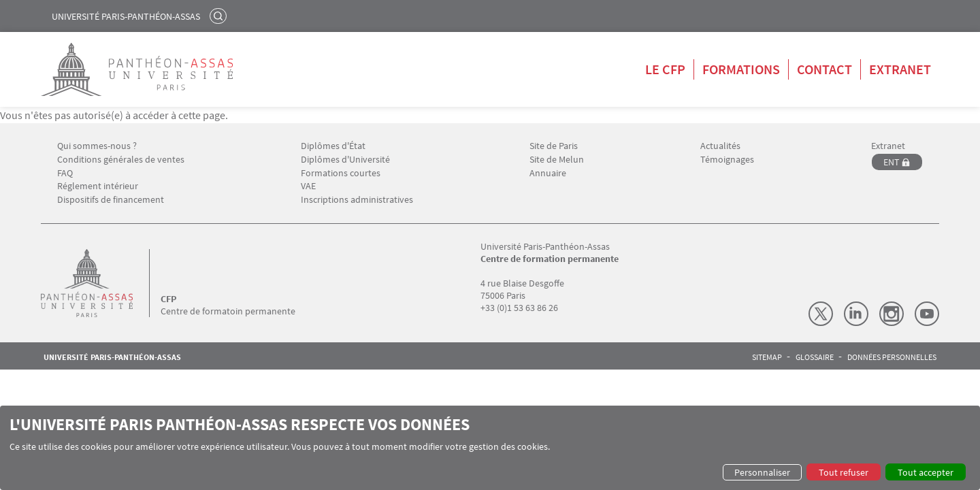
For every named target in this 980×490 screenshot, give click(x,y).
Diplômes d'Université (345, 160)
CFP (168, 299)
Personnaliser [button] (762, 472)
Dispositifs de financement (111, 200)
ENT (892, 162)
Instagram (892, 314)
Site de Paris (554, 146)
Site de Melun (557, 160)
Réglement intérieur (98, 186)
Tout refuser (844, 472)
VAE (308, 186)
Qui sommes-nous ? (97, 146)
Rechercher (220, 16)
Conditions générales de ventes (121, 160)
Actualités (720, 146)
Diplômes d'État (333, 146)
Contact (824, 69)
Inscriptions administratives (357, 200)
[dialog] (490, 448)
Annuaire (548, 173)
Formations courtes (341, 173)
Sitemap (767, 357)
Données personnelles (892, 357)
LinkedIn (856, 314)
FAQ (65, 173)
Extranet (900, 69)
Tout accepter (926, 472)
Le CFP (665, 69)
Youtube (927, 314)
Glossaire (815, 357)
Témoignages (727, 160)
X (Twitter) (821, 314)
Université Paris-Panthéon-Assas (126, 16)
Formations (741, 69)
